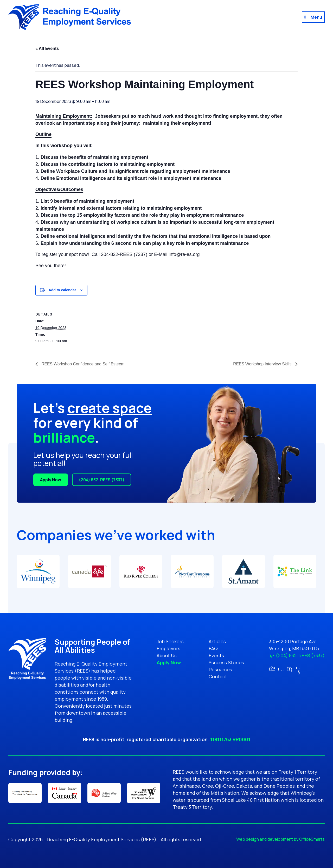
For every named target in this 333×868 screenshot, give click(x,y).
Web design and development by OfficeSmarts (280, 839)
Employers (168, 648)
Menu (316, 17)
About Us (167, 655)
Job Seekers (170, 641)
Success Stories (226, 662)
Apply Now (51, 480)
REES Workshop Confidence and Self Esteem (83, 364)
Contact (218, 676)
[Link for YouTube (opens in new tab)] (299, 672)
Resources (220, 669)
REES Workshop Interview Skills (262, 364)
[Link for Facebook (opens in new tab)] (272, 669)
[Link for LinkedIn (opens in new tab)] (290, 669)
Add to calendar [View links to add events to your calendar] (62, 290)
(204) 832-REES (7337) (102, 480)
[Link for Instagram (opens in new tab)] (281, 669)
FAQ (213, 648)
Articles (217, 641)
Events (216, 655)
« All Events (47, 48)
